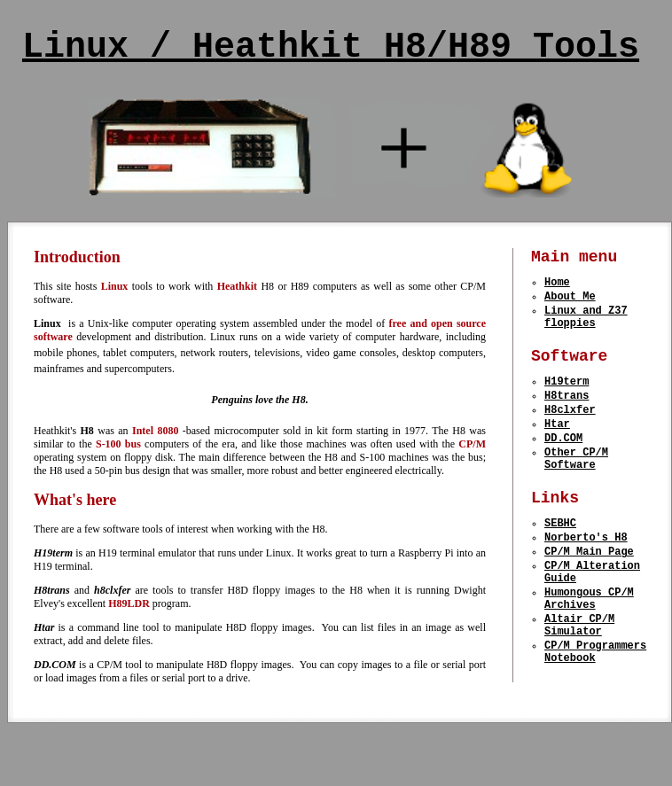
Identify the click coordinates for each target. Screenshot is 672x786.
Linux (115, 286)
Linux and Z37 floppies (586, 329)
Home (557, 288)
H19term (567, 401)
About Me (570, 304)
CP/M (472, 444)
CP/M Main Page (589, 599)
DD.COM (563, 468)
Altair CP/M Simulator (579, 687)
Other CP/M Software (576, 493)
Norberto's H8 (586, 582)
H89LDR (129, 603)
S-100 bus (120, 444)
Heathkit (237, 286)
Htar (557, 451)
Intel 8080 (157, 431)
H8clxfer (570, 435)
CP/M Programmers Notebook (595, 719)
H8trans (567, 418)
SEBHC (560, 565)
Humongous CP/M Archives (589, 655)
